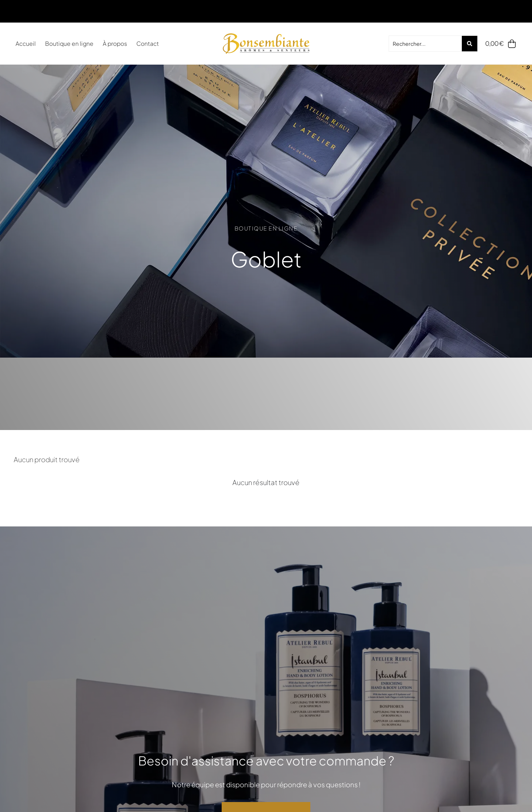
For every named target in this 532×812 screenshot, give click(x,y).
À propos (115, 43)
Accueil (26, 43)
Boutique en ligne (69, 43)
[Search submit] (470, 44)
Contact (148, 43)
